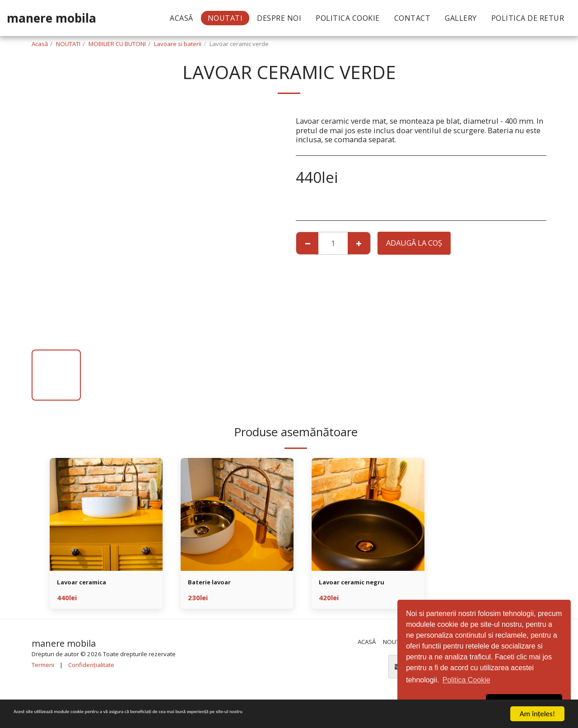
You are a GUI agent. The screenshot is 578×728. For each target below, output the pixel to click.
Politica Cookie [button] (466, 680)
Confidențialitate (91, 666)
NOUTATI (68, 44)
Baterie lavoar (214, 583)
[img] (106, 514)
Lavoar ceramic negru (359, 583)
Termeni (43, 666)
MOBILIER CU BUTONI (117, 44)
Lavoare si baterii (178, 44)
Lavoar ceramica (87, 583)
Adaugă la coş (414, 243)
